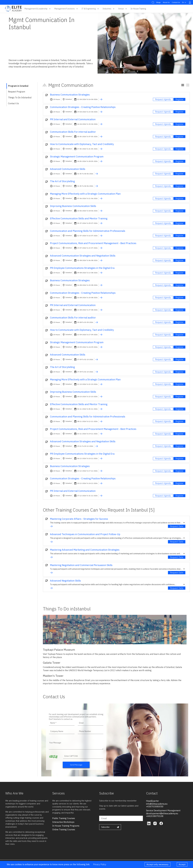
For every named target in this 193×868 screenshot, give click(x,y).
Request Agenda (163, 99)
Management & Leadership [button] (38, 9)
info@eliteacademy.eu (157, 804)
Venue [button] (123, 9)
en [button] (184, 2)
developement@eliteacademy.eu (162, 813)
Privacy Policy (100, 864)
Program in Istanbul (18, 86)
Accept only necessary (157, 864)
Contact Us (176, 2)
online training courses (64, 829)
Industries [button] (109, 9)
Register (179, 99)
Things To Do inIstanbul (20, 97)
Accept (182, 864)
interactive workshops (63, 822)
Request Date (177, 526)
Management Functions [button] (66, 9)
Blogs (159, 2)
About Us (166, 2)
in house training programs (66, 826)
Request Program (17, 92)
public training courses (64, 818)
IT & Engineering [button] (91, 9)
